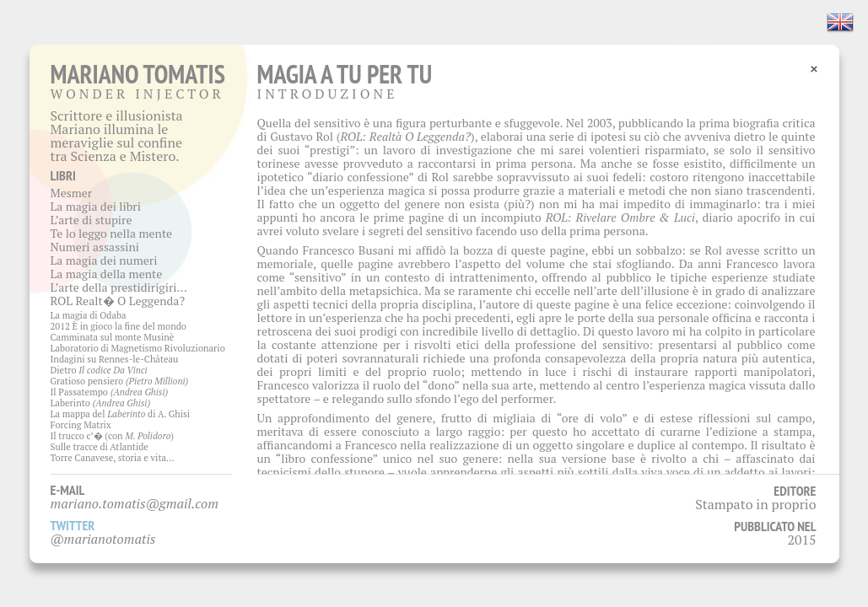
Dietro (99, 370)
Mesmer (72, 193)
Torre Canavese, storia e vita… (113, 458)
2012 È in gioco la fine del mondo (119, 326)
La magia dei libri (96, 206)
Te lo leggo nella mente (112, 233)
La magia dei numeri (104, 260)
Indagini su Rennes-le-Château (115, 359)
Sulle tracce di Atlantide (100, 447)
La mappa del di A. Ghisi (121, 414)
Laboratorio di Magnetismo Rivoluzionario (138, 348)
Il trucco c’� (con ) (113, 436)
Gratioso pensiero (120, 381)
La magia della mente (107, 274)
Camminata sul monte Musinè (113, 337)
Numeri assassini (95, 247)
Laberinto (101, 403)
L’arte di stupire (92, 220)
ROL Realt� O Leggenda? (118, 301)
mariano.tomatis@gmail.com (135, 503)
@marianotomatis (103, 539)
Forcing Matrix (81, 425)
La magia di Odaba (89, 315)
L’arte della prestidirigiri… (119, 287)
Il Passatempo (110, 392)
